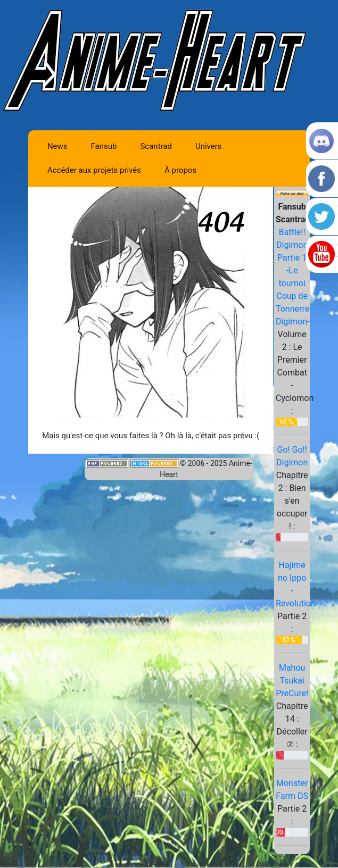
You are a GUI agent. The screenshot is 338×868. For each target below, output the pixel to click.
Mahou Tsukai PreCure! (292, 681)
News (57, 146)
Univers (209, 146)
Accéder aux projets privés (94, 170)
